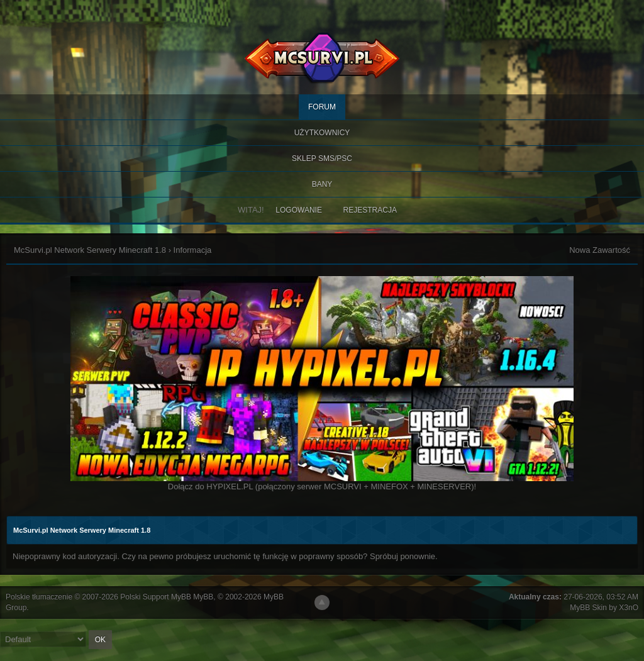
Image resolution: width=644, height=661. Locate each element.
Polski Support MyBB (156, 597)
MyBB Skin (588, 608)
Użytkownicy (322, 133)
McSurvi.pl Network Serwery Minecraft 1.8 (90, 250)
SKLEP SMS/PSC (322, 158)
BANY (322, 184)
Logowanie (299, 210)
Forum (322, 107)
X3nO (629, 608)
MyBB (203, 597)
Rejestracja (370, 210)
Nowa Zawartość (600, 250)
